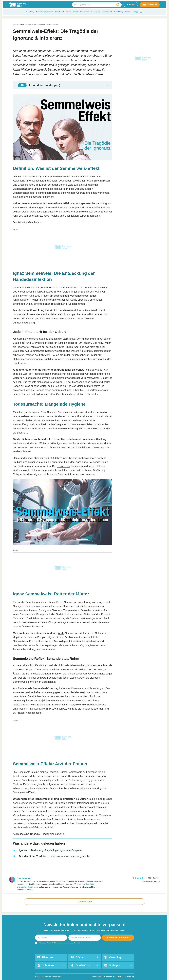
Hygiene (90, 645)
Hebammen (63, 466)
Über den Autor (24, 878)
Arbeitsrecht (85, 12)
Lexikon (22, 24)
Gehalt (75, 12)
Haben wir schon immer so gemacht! (55, 856)
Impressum (97, 977)
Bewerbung (30, 12)
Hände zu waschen (93, 447)
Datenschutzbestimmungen (56, 943)
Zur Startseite (84, 902)
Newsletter (150, 5)
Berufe (68, 12)
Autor (101, 881)
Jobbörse (131, 5)
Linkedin (29, 890)
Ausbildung (118, 12)
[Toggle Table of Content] (63, 85)
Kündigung (96, 12)
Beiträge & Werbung (126, 977)
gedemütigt (19, 700)
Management (107, 12)
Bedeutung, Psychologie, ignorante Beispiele (50, 850)
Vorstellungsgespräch (45, 12)
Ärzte (61, 633)
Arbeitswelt (59, 12)
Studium (128, 12)
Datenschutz (109, 977)
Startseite (16, 24)
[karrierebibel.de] (18, 5)
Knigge (136, 12)
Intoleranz (70, 784)
